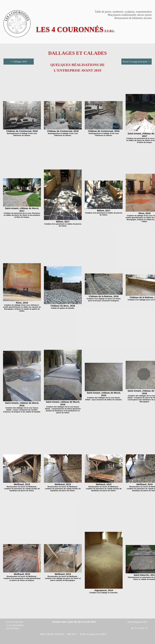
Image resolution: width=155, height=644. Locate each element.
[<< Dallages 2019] (19, 62)
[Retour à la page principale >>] (137, 62)
